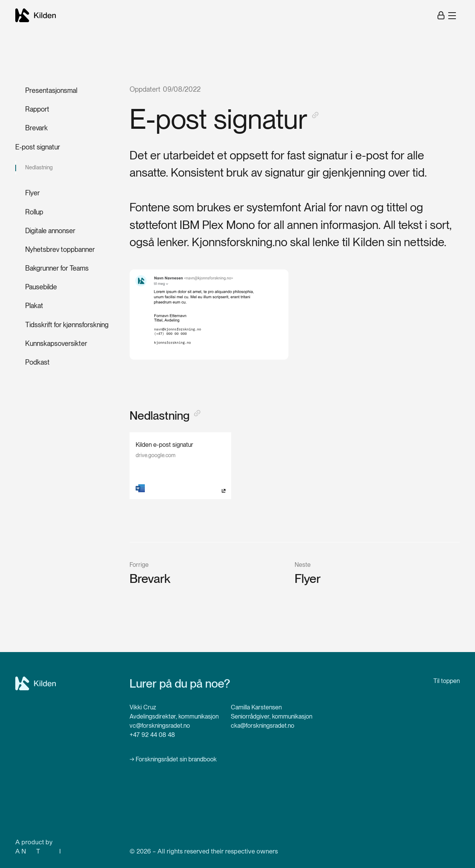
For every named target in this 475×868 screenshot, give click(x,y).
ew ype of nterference (54, 851)
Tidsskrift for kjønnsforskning (67, 325)
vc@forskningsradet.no (160, 726)
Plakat (34, 306)
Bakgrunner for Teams (57, 268)
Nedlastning (39, 167)
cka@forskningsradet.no (263, 726)
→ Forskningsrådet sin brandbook (173, 759)
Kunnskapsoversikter (56, 343)
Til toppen (447, 681)
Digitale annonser (50, 231)
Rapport (37, 109)
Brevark (36, 128)
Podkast (37, 362)
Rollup (34, 212)
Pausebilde (41, 287)
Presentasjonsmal (51, 90)
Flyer (32, 193)
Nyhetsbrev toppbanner (60, 249)
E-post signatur (38, 147)
